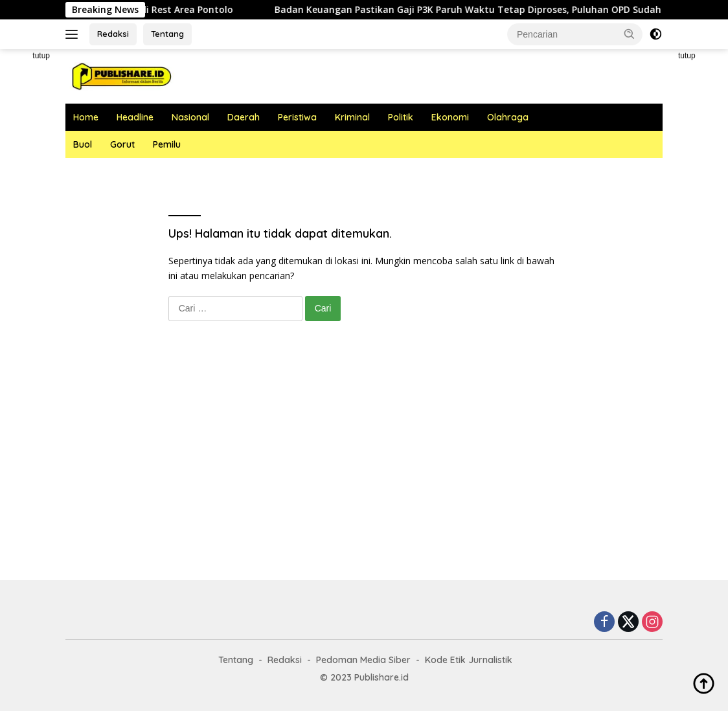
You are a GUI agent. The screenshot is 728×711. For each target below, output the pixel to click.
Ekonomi (450, 117)
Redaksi (113, 34)
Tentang (167, 34)
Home (86, 117)
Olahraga (508, 117)
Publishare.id (381, 677)
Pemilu (167, 144)
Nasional (190, 117)
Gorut (122, 144)
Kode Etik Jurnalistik (469, 660)
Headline (135, 117)
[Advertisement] (364, 464)
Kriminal (352, 117)
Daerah (244, 117)
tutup (41, 56)
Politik (401, 117)
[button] (630, 34)
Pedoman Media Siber (363, 660)
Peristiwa (297, 117)
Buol (83, 144)
